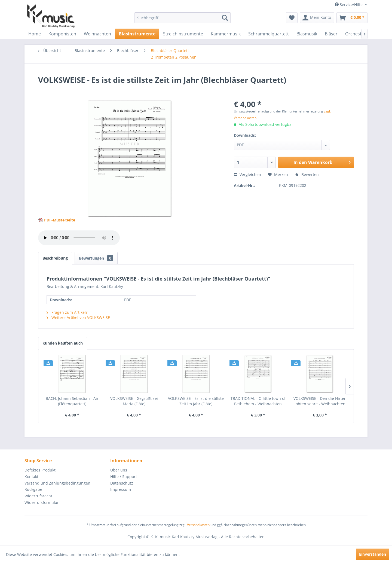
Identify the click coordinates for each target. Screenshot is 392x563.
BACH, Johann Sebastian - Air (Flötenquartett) (72, 401)
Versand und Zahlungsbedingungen (57, 483)
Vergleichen (247, 174)
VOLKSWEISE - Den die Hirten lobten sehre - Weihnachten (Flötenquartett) (320, 401)
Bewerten (307, 174)
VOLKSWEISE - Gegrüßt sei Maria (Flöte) (134, 401)
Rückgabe (33, 489)
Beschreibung (55, 258)
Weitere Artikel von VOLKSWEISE (78, 317)
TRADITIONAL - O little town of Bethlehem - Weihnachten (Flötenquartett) (258, 401)
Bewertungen (96, 258)
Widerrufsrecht (38, 496)
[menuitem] (183, 18)
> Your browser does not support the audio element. (79, 238)
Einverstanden (373, 554)
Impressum (121, 489)
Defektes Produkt (40, 470)
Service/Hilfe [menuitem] (349, 4)
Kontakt (31, 477)
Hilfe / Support (124, 477)
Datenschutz (122, 483)
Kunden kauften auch (63, 343)
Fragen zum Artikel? (67, 312)
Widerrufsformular (42, 502)
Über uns (119, 470)
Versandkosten (198, 525)
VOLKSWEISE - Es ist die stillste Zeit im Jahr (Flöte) (196, 401)
